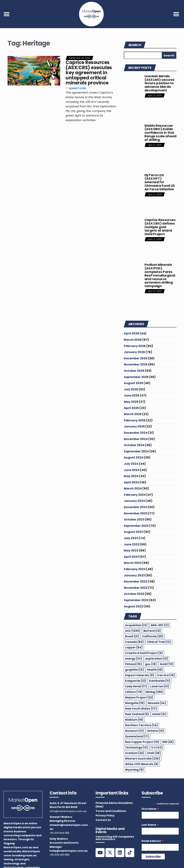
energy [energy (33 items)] (134, 659)
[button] (7, 14)
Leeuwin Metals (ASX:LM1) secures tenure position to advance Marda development (159, 83)
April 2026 (131, 333)
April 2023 (131, 557)
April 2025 (131, 408)
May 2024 (131, 476)
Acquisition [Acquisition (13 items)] (136, 625)
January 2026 (134, 352)
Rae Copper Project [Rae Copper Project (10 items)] (142, 742)
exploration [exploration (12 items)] (157, 659)
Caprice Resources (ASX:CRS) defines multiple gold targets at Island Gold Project (160, 227)
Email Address (152, 841)
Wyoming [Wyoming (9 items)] (134, 770)
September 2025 (136, 377)
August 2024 (134, 457)
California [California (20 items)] (153, 636)
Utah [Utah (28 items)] (154, 753)
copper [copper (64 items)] (134, 647)
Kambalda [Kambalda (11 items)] (160, 681)
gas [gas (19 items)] (151, 664)
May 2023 (131, 550)
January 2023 (134, 575)
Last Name (150, 825)
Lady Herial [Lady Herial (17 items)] (136, 686)
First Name (150, 809)
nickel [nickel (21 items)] (159, 714)
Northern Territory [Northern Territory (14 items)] (141, 725)
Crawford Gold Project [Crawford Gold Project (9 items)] (144, 653)
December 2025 (136, 358)
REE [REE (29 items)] (168, 742)
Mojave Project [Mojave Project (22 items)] (139, 697)
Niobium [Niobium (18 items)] (134, 720)
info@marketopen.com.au (68, 811)
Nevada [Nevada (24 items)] (157, 703)
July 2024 (131, 464)
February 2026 (135, 346)
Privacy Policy (105, 815)
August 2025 (133, 383)
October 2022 (134, 594)
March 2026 (133, 340)
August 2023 (133, 532)
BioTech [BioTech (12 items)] (152, 631)
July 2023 (131, 538)
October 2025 (134, 371)
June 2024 (132, 470)
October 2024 (134, 445)
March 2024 (133, 488)
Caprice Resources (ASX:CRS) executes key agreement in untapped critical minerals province (89, 73)
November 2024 (136, 439)
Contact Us (103, 820)
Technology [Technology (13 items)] (137, 747)
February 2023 (135, 569)
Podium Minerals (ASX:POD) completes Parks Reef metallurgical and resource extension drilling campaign (160, 275)
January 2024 (134, 501)
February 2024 (135, 495)
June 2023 (132, 544)
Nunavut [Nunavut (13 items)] (134, 731)
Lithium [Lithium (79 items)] (134, 692)
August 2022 (133, 606)
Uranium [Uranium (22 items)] (135, 753)
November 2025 (136, 364)
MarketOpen (78, 88)
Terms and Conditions (111, 811)
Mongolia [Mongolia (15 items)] (135, 703)
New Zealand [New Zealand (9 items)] (137, 714)
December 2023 (136, 507)
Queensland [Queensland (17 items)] (137, 736)
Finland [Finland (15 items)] (134, 664)
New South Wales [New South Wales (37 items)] (141, 709)
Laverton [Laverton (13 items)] (160, 686)
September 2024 (136, 451)
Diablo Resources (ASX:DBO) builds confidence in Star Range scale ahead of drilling (160, 133)
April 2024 (131, 482)
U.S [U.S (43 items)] (157, 747)
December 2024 (136, 433)
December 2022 (136, 582)
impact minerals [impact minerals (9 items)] (140, 675)
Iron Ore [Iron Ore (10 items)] (166, 675)
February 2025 (135, 420)
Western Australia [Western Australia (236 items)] (143, 759)
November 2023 (136, 513)
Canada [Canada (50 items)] (134, 642)
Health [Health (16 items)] (155, 670)
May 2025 (131, 402)
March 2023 (133, 563)
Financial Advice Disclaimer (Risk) (114, 805)
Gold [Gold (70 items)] (167, 664)
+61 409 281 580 (60, 855)
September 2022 (136, 600)
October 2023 (134, 519)
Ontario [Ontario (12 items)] (155, 731)
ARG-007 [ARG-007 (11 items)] (160, 625)
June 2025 (132, 395)
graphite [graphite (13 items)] (134, 670)
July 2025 (131, 389)
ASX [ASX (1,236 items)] (133, 631)
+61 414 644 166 (59, 833)
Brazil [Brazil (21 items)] (132, 636)
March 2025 (133, 414)
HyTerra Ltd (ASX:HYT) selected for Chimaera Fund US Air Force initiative (160, 182)
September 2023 (136, 526)
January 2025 (134, 426)
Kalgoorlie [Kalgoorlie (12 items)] (136, 681)
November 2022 (136, 588)
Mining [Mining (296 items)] (155, 692)
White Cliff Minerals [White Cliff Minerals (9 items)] (142, 764)
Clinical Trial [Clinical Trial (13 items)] (159, 642)
